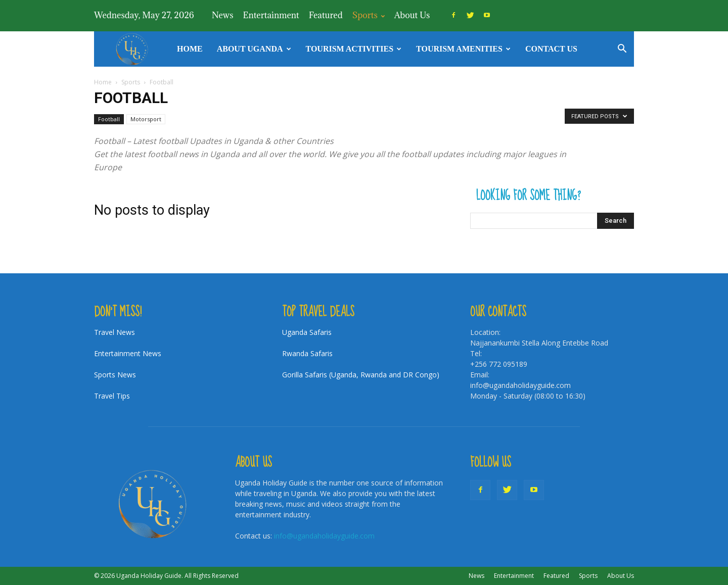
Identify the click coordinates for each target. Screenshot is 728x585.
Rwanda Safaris (307, 353)
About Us (412, 15)
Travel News (115, 332)
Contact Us (551, 49)
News (223, 15)
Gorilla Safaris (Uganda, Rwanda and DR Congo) (361, 375)
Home (190, 49)
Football (109, 119)
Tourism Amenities (463, 49)
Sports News (115, 375)
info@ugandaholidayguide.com (324, 536)
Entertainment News (128, 353)
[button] (622, 50)
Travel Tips (112, 396)
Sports (369, 15)
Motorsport (146, 119)
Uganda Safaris (307, 332)
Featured (326, 15)
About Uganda (254, 49)
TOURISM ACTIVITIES (354, 49)
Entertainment (271, 15)
